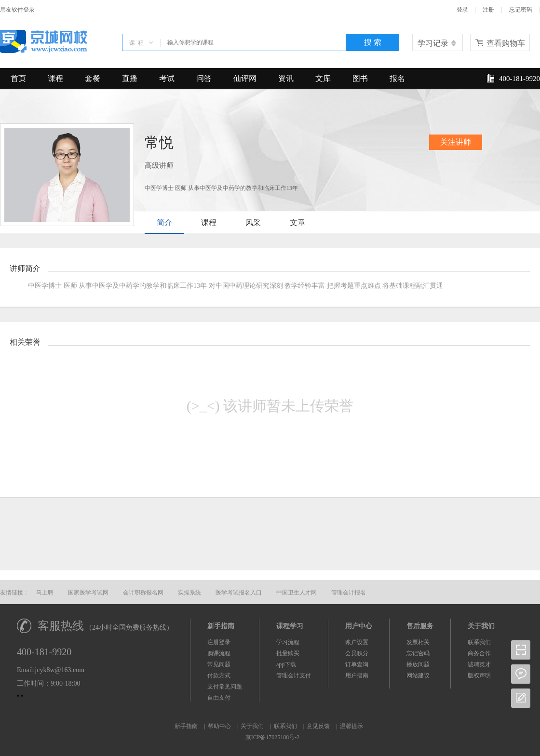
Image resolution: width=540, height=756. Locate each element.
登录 (462, 10)
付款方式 (219, 675)
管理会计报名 (349, 593)
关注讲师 (456, 142)
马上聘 (45, 593)
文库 (323, 78)
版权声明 (479, 675)
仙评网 (245, 78)
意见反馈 (318, 726)
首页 (18, 78)
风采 (253, 223)
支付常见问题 (225, 687)
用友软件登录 (17, 10)
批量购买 (288, 653)
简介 (164, 223)
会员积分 (357, 653)
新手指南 (186, 726)
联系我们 (479, 642)
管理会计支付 (294, 675)
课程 (55, 78)
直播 (130, 78)
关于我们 (252, 726)
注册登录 (219, 642)
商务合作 (479, 653)
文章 (297, 223)
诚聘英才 (479, 664)
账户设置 (357, 642)
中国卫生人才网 (297, 593)
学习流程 (288, 642)
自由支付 (219, 698)
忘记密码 (521, 10)
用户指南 (357, 675)
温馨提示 (351, 726)
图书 (360, 78)
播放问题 (418, 664)
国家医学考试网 (88, 593)
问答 (204, 78)
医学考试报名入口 (239, 593)
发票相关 (418, 642)
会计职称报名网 (143, 593)
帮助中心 (219, 726)
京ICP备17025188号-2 (273, 737)
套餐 (93, 78)
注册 (488, 10)
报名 (397, 78)
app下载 (286, 664)
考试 (167, 78)
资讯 (286, 78)
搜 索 (373, 42)
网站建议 (418, 675)
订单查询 (357, 664)
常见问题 (219, 664)
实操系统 (189, 593)
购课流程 (219, 653)
